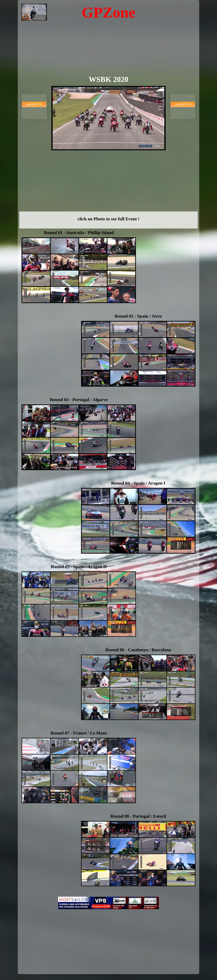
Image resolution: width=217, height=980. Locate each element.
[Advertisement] (109, 52)
